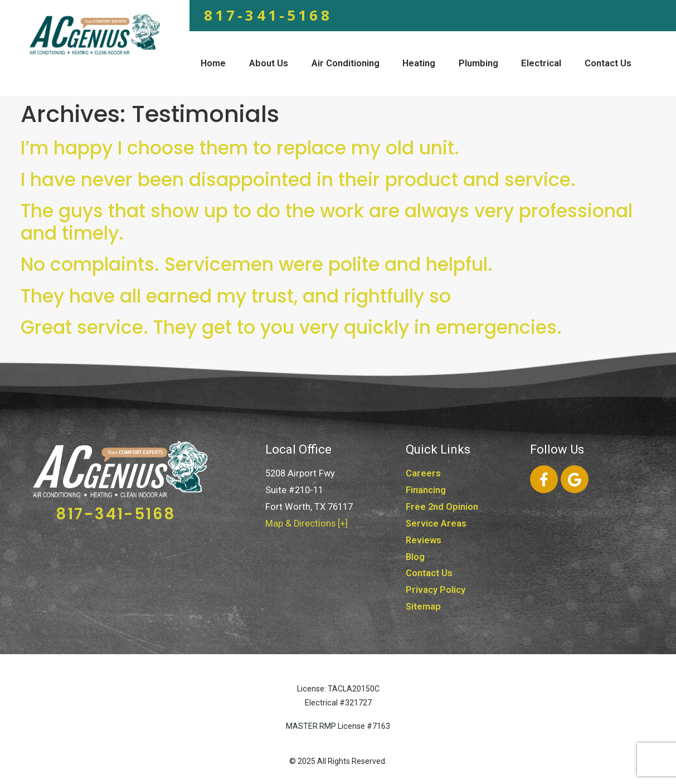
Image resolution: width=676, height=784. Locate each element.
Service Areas (436, 524)
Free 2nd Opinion (442, 507)
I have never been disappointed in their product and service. (298, 180)
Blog (415, 557)
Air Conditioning (346, 63)
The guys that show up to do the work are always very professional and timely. (327, 222)
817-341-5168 (268, 15)
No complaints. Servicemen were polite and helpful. (257, 264)
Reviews (424, 540)
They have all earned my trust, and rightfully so (236, 296)
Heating (419, 63)
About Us (269, 63)
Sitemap (423, 607)
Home (213, 63)
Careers (423, 473)
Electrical (541, 63)
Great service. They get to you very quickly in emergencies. (291, 327)
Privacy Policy (436, 590)
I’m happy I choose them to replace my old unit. (240, 148)
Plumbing (478, 63)
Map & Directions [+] (307, 524)
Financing (426, 490)
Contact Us (608, 63)
